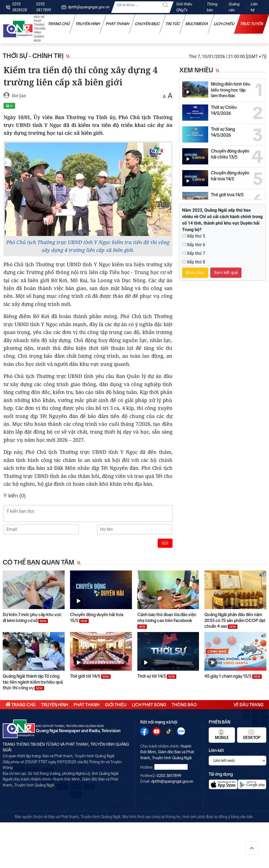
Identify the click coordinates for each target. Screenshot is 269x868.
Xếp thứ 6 (196, 245)
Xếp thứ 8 (196, 262)
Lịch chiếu (224, 24)
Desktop (252, 735)
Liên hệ (254, 7)
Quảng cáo (234, 7)
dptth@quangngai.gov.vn (89, 7)
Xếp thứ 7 (196, 253)
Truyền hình (88, 24)
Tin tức (173, 24)
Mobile (222, 735)
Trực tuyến (252, 24)
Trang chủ (59, 24)
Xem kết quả (226, 273)
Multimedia (197, 24)
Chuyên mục (147, 24)
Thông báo (212, 7)
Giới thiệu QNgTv (184, 7)
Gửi (165, 543)
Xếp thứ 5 (196, 236)
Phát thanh (118, 24)
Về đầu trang (249, 705)
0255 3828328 (20, 7)
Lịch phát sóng (149, 705)
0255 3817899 (44, 7)
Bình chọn (195, 273)
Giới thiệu (116, 705)
